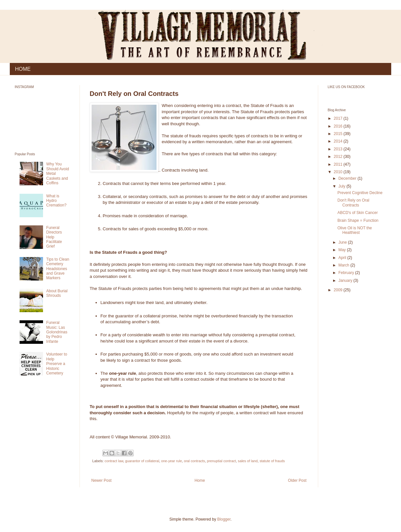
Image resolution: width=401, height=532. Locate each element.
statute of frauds (272, 461)
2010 (339, 172)
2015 (339, 134)
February (347, 273)
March (344, 265)
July (342, 186)
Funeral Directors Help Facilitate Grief (54, 237)
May (343, 250)
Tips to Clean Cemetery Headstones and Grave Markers (58, 269)
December (348, 178)
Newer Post (101, 480)
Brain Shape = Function (358, 220)
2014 (339, 141)
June (343, 242)
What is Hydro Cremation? (56, 201)
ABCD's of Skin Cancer (358, 213)
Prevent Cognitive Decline (360, 193)
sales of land (248, 461)
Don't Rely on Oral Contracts (353, 203)
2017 (339, 118)
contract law (114, 461)
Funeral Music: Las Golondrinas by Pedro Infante (57, 332)
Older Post (297, 480)
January (346, 281)
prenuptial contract (222, 461)
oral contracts (194, 461)
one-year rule (171, 461)
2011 (339, 164)
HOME (23, 69)
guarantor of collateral (142, 461)
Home (200, 480)
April (343, 258)
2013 (339, 149)
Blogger (224, 519)
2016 (339, 126)
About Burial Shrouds (57, 293)
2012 (339, 157)
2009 (339, 290)
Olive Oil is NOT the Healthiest (355, 230)
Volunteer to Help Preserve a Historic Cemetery (57, 364)
